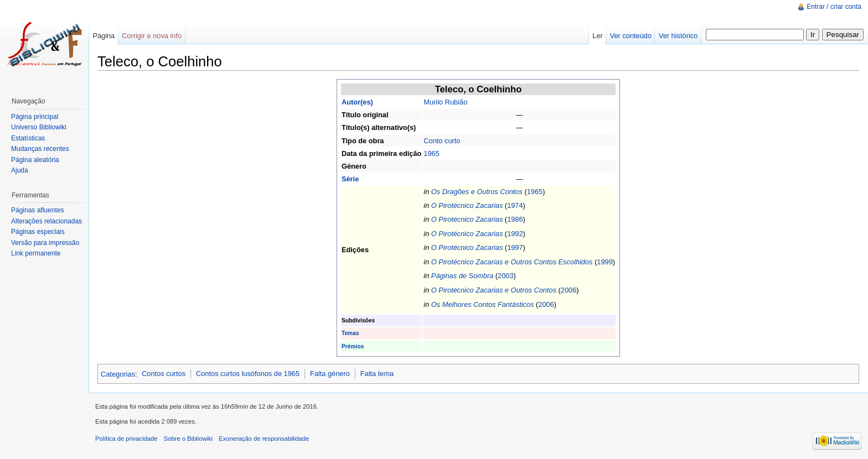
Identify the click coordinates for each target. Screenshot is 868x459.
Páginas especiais (38, 232)
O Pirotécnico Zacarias (467, 205)
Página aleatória (35, 160)
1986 (515, 219)
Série (350, 179)
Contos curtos (164, 374)
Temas (350, 333)
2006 (569, 290)
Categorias (118, 374)
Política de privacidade (126, 439)
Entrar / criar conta (834, 7)
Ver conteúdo (631, 36)
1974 (515, 205)
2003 (505, 276)
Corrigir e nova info (152, 36)
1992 (515, 234)
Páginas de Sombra (462, 276)
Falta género (330, 374)
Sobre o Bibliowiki (188, 439)
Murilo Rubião (445, 102)
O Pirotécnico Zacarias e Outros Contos (494, 290)
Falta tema (377, 374)
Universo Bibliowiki (39, 127)
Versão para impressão (45, 243)
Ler (598, 36)
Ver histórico (678, 36)
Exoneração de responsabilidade (264, 439)
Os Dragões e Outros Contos (477, 192)
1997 (515, 247)
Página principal (35, 117)
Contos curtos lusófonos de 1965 (248, 374)
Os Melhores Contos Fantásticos (483, 304)
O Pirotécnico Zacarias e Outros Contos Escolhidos (512, 262)
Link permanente (36, 253)
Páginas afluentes (37, 210)
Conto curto (442, 141)
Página (104, 36)
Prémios (353, 346)
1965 (431, 153)
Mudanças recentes (40, 149)
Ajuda (20, 170)
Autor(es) (357, 102)
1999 (604, 262)
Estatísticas (28, 138)
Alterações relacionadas (46, 221)
